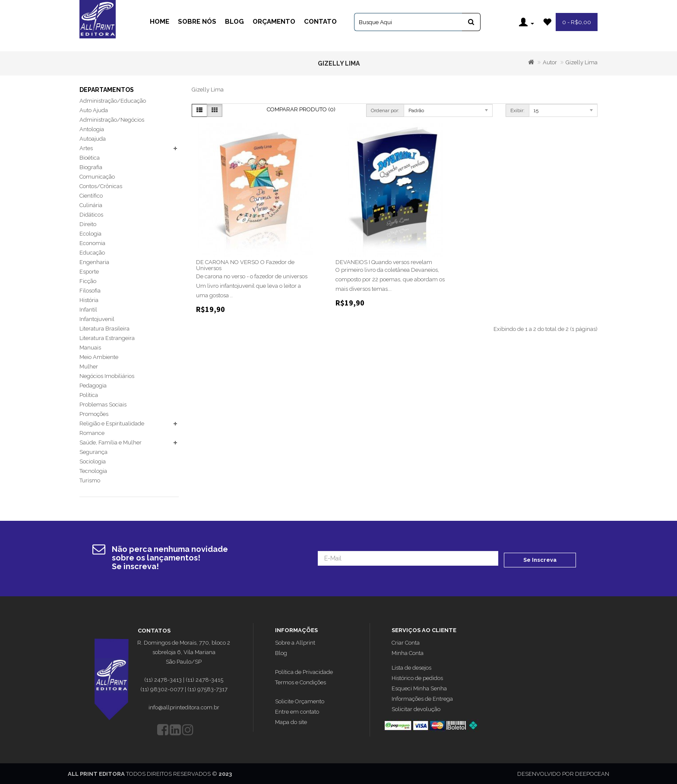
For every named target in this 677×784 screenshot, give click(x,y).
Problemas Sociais (103, 405)
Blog (234, 22)
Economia (92, 243)
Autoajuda (93, 139)
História (89, 300)
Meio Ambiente (99, 357)
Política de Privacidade (304, 671)
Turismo (90, 480)
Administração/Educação (113, 101)
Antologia (92, 129)
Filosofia (90, 291)
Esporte (89, 272)
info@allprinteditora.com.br (184, 707)
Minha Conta (408, 652)
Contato (320, 22)
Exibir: (517, 110)
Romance (92, 433)
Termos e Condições (301, 682)
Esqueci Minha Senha (419, 688)
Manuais (90, 348)
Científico (91, 196)
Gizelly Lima (582, 62)
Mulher (89, 367)
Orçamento (274, 22)
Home (160, 22)
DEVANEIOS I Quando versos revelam (384, 262)
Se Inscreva (540, 558)
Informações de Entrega (422, 698)
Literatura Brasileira (104, 329)
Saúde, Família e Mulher (111, 442)
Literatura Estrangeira (107, 338)
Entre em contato (297, 711)
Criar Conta (406, 642)
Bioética (90, 158)
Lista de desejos (411, 667)
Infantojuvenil (97, 319)
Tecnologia (93, 471)
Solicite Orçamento (300, 701)
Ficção (88, 281)
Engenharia (94, 262)
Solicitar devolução (416, 708)
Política (89, 395)
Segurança (93, 452)
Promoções (94, 414)
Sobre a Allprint (295, 642)
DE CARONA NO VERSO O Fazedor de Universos (245, 265)
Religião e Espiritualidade (112, 423)
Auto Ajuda (94, 110)
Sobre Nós (197, 22)
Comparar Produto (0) (301, 109)
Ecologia (90, 234)
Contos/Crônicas (101, 186)
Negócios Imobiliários (107, 376)
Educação (92, 253)
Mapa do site (291, 721)
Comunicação (97, 177)
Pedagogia (93, 386)
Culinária (91, 205)
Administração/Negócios (112, 120)
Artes (86, 148)
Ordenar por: (385, 110)
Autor (550, 62)
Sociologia (93, 461)
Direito (88, 224)
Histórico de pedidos (417, 677)
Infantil (88, 310)
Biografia (91, 167)
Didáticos (91, 215)
